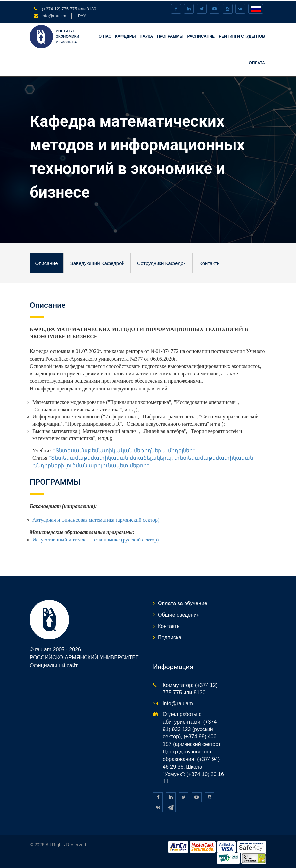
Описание (46, 262)
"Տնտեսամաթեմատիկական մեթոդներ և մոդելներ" (125, 450)
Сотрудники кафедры (161, 262)
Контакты (209, 262)
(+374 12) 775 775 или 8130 (68, 8)
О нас (105, 36)
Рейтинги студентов (242, 36)
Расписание (201, 36)
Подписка (170, 637)
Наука (146, 36)
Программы (170, 36)
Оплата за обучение (183, 603)
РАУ (82, 15)
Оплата (257, 62)
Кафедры (125, 36)
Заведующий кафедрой (97, 262)
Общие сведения (179, 614)
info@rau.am (54, 15)
